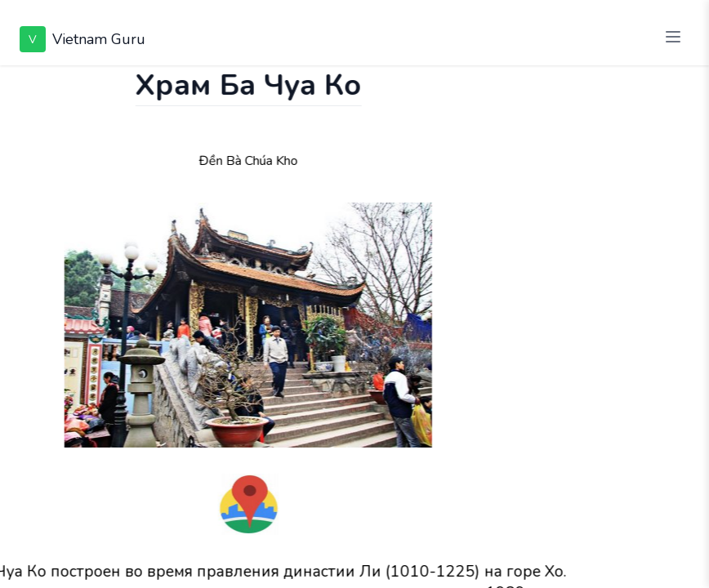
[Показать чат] (16, 82)
